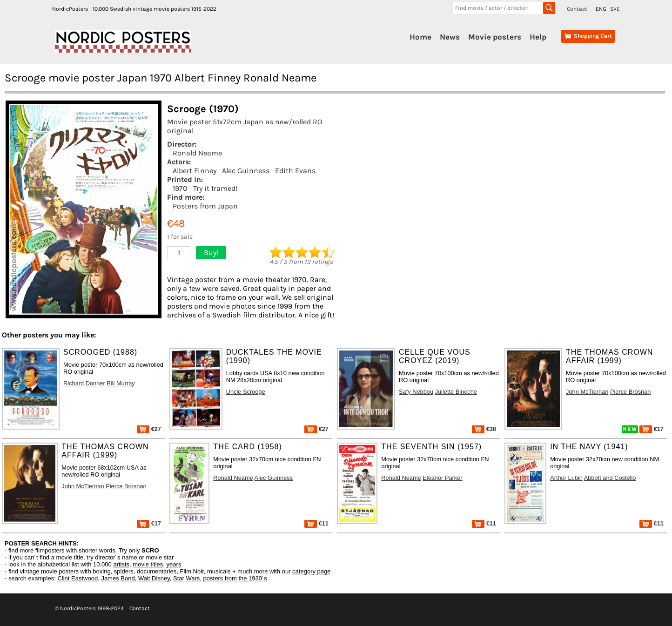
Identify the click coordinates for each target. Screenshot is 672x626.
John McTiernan (587, 392)
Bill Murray (121, 383)
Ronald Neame (197, 153)
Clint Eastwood (77, 578)
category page (311, 571)
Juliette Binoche (456, 392)
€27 (149, 429)
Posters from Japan (205, 206)
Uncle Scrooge (246, 392)
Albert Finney (195, 171)
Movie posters (495, 37)
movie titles (148, 564)
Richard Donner (84, 383)
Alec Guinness (246, 171)
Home (420, 37)
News (450, 37)
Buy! (211, 252)
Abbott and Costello (610, 478)
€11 (316, 523)
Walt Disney (154, 578)
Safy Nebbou (416, 392)
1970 (180, 188)
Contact (577, 9)
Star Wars (186, 578)
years (174, 564)
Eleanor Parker (442, 478)
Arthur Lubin (566, 478)
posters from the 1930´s (235, 578)
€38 (484, 429)
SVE (615, 9)
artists (121, 564)
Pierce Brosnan (631, 392)
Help (538, 37)
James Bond (118, 578)
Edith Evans (295, 171)
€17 (652, 429)
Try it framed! (215, 188)
